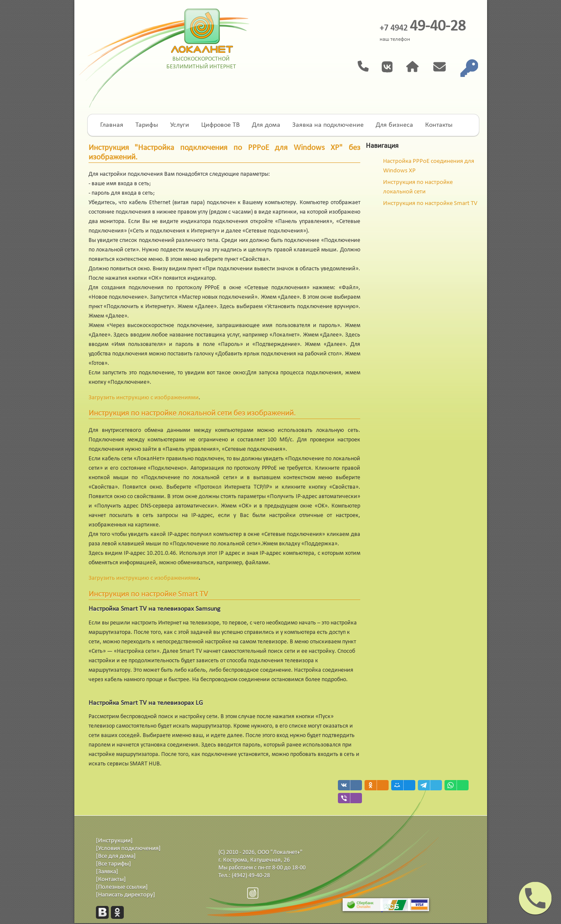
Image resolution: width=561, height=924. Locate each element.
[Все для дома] (116, 856)
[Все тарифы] (113, 864)
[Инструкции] (114, 841)
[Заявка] (107, 872)
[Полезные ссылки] (122, 887)
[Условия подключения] (128, 849)
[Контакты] (111, 880)
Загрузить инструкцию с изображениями (144, 398)
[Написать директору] (126, 895)
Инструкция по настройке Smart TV (430, 203)
